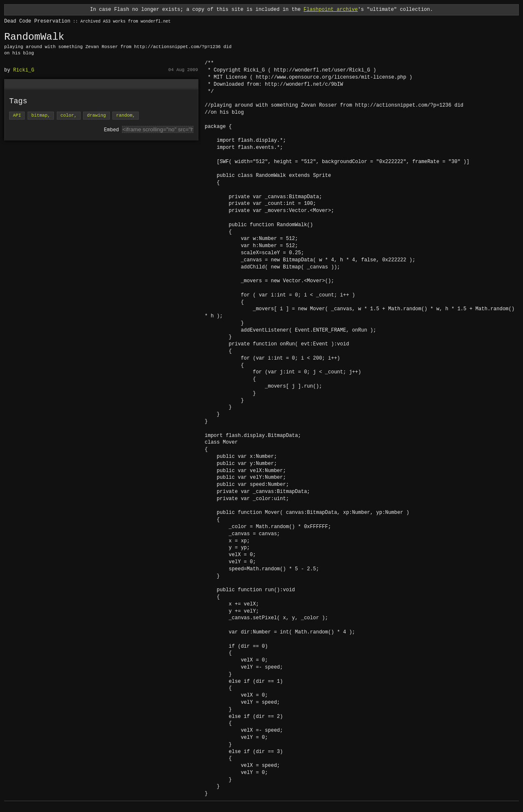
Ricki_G (24, 70)
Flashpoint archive (331, 9)
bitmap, (41, 116)
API (17, 116)
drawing (96, 116)
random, (126, 116)
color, (69, 116)
